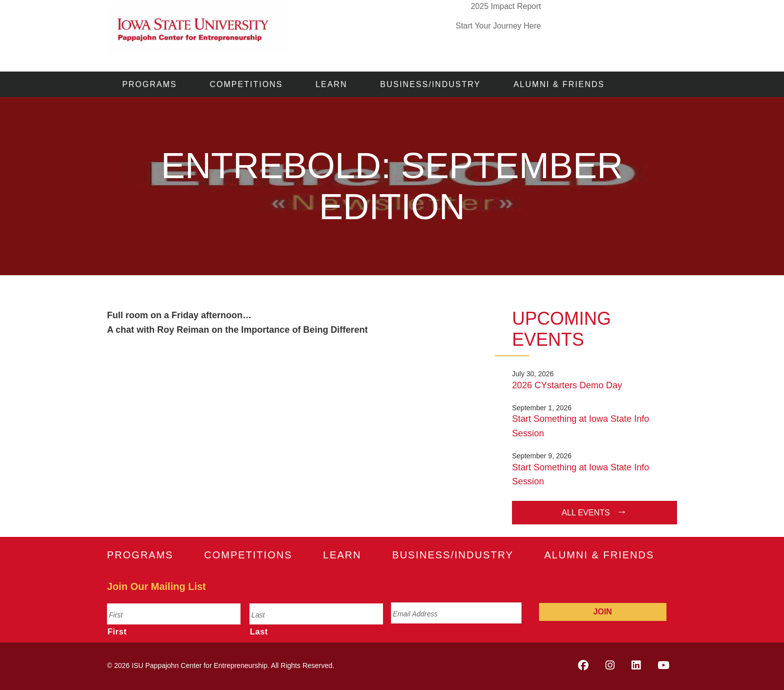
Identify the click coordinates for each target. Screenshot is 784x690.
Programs (149, 84)
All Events (585, 513)
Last (259, 631)
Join (603, 612)
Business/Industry (430, 84)
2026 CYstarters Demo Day (567, 385)
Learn (331, 84)
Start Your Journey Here (498, 26)
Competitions (246, 84)
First (117, 631)
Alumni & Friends (559, 84)
